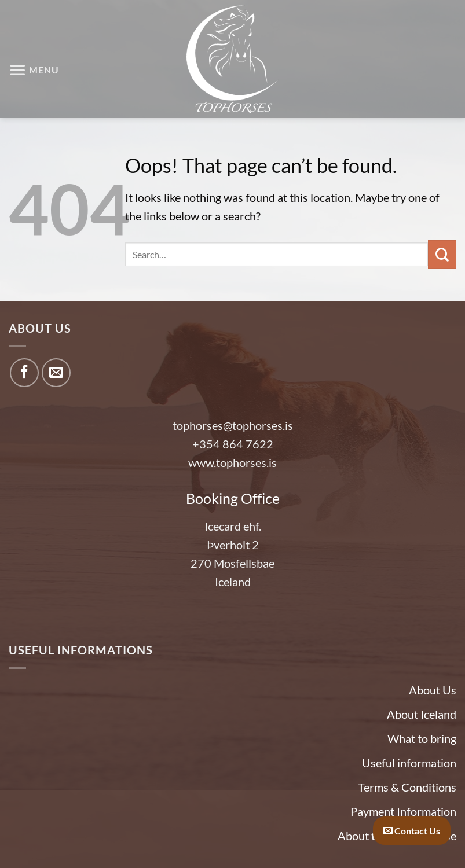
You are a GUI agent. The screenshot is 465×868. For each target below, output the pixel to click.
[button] (34, 70)
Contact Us (412, 831)
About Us (433, 690)
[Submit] (442, 254)
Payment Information (403, 811)
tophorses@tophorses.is (233, 425)
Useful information (409, 763)
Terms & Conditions (407, 787)
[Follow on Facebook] (24, 373)
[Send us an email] (56, 373)
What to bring (422, 738)
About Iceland (422, 714)
